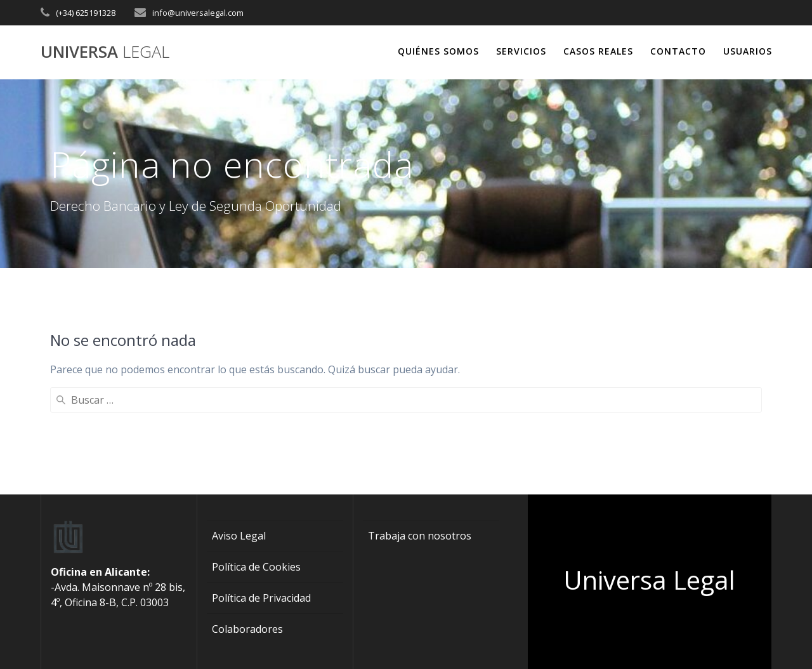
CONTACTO (678, 51)
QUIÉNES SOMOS (438, 51)
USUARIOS (748, 51)
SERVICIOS (521, 51)
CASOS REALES (598, 51)
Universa (105, 52)
